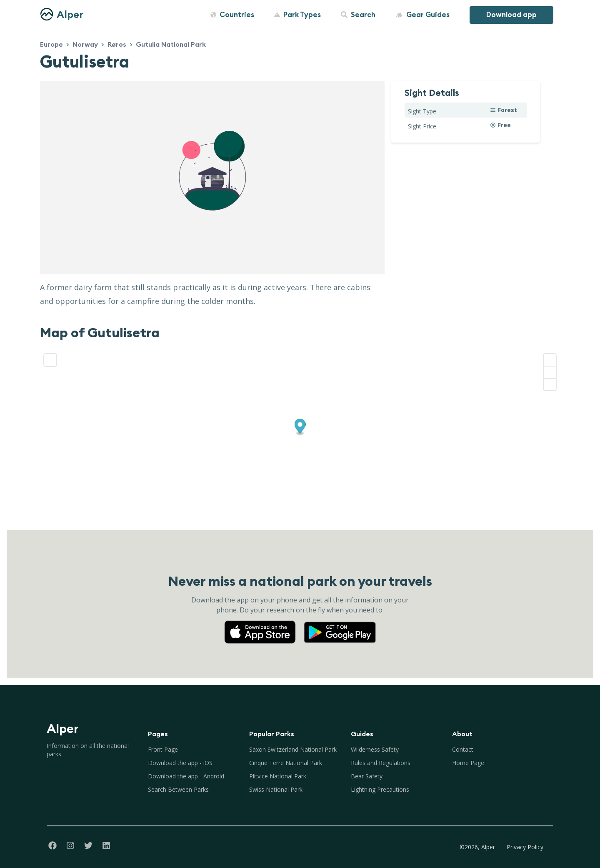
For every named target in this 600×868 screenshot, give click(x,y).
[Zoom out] (550, 372)
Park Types (297, 15)
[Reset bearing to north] (550, 384)
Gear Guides (422, 15)
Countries (232, 15)
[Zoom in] (550, 360)
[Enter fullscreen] (50, 360)
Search (358, 15)
